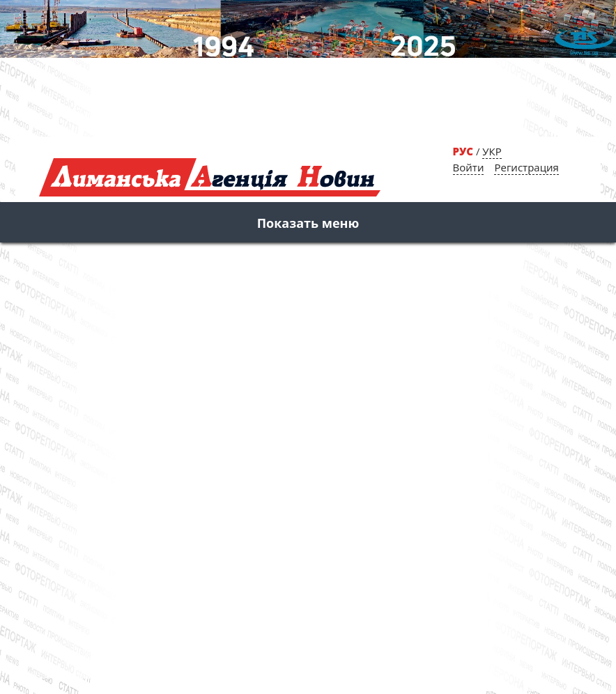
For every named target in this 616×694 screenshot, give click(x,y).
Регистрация (526, 167)
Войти (469, 167)
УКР (492, 151)
